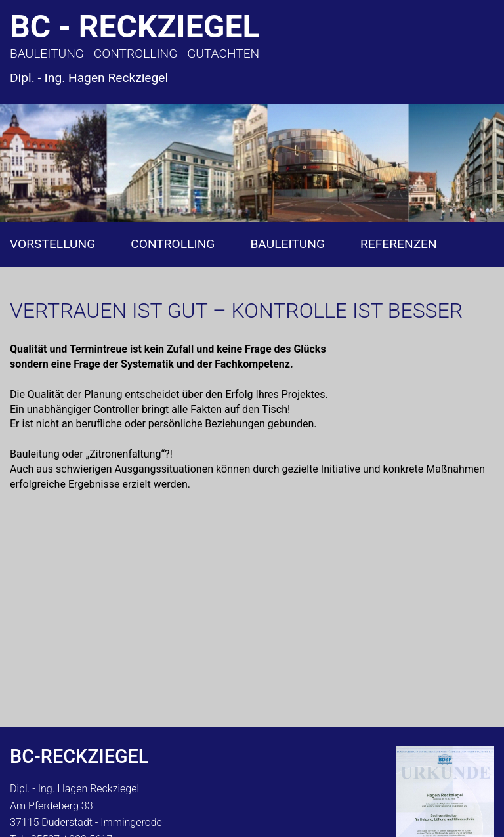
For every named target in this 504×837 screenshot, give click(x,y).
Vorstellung (52, 244)
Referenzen (399, 244)
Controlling (173, 244)
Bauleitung (287, 244)
